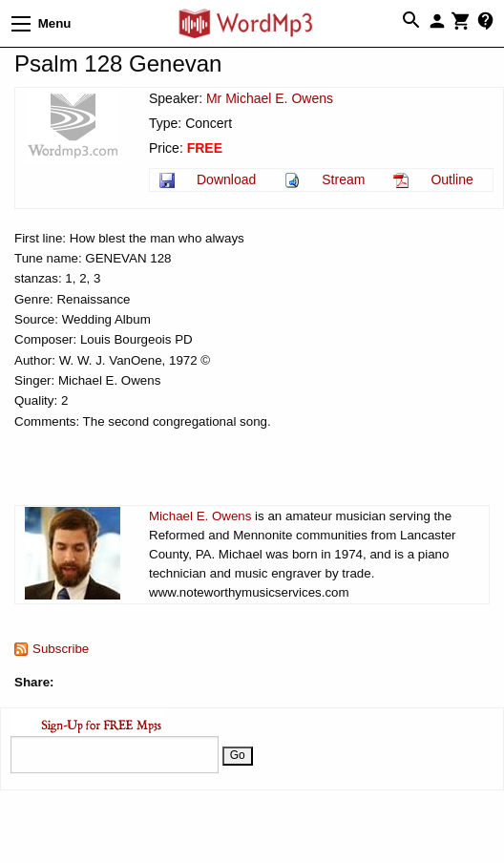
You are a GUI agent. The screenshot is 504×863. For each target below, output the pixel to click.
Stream (343, 179)
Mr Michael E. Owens (270, 98)
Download (226, 179)
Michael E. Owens (200, 516)
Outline (451, 179)
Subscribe (61, 649)
